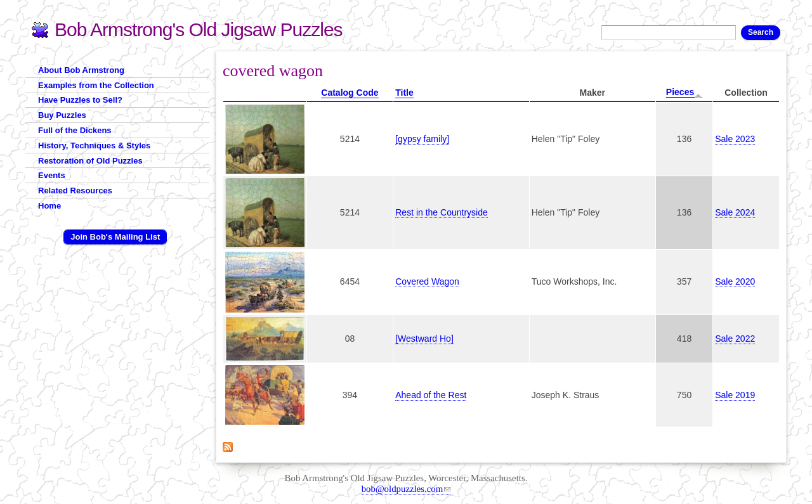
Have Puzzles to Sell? (80, 100)
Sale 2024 (735, 212)
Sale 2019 (735, 395)
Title (404, 93)
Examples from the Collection (96, 85)
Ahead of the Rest (431, 395)
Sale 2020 (735, 281)
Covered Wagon (427, 281)
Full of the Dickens (75, 130)
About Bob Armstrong (81, 70)
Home (49, 206)
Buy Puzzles (62, 115)
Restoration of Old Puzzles (90, 161)
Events (52, 175)
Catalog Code (350, 93)
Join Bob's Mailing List (115, 237)
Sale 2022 (735, 339)
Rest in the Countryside (442, 212)
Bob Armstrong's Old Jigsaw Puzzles (199, 29)
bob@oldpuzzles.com (406, 489)
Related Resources (75, 191)
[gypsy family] (422, 139)
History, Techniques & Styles (94, 145)
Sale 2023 (735, 139)
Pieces (684, 92)
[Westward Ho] (424, 339)
